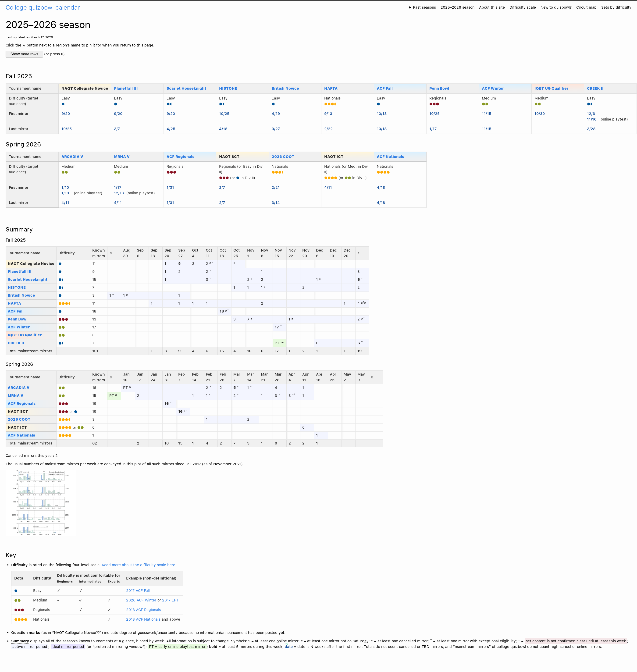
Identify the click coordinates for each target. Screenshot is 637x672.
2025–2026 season (457, 7)
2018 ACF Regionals (144, 610)
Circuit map (586, 7)
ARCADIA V (72, 157)
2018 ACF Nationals (143, 619)
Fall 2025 (19, 76)
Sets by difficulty (616, 7)
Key (11, 555)
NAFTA (331, 88)
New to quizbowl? (556, 7)
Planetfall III (126, 88)
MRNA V (122, 157)
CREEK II (595, 88)
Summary (19, 229)
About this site (492, 7)
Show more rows (24, 54)
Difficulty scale (523, 7)
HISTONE (228, 88)
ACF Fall (385, 88)
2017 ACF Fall (138, 591)
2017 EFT (170, 600)
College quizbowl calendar (43, 7)
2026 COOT (283, 157)
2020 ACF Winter (141, 600)
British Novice (285, 88)
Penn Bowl (439, 88)
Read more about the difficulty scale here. (139, 565)
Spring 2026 (23, 144)
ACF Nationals (390, 157)
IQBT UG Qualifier (551, 88)
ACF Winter (493, 88)
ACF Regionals (180, 157)
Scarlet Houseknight (186, 88)
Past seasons (424, 7)
